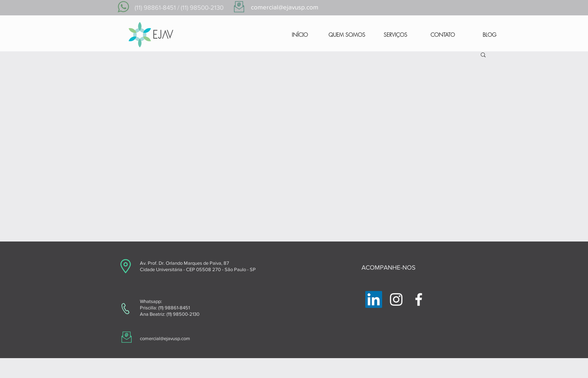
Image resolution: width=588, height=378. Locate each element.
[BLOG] (489, 35)
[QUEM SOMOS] (347, 35)
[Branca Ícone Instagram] (396, 299)
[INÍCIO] (300, 35)
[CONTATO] (443, 35)
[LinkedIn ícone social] (374, 299)
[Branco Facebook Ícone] (419, 299)
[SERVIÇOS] (395, 35)
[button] (483, 55)
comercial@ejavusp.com (285, 7)
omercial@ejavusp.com (166, 338)
